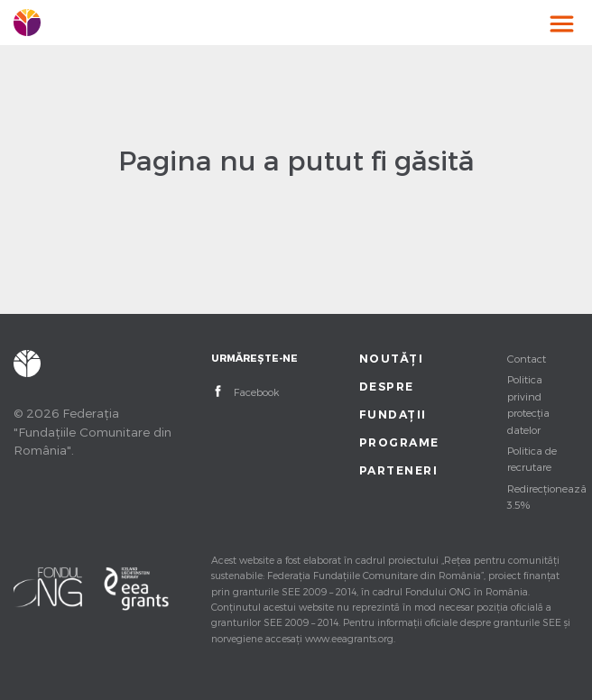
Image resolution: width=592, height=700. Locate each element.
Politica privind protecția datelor (528, 404)
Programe (395, 442)
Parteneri (395, 470)
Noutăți (392, 359)
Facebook (257, 391)
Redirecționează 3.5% (543, 496)
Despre (387, 387)
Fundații (393, 414)
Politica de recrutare (532, 458)
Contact (527, 358)
